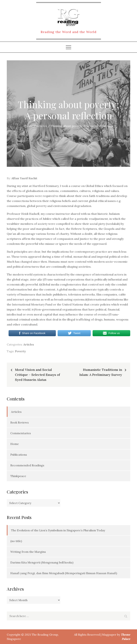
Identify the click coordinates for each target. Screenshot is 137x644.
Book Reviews (20, 422)
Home (15, 444)
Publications (19, 455)
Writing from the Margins (28, 552)
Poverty (20, 351)
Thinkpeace (18, 476)
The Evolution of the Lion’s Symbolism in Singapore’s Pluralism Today (58, 530)
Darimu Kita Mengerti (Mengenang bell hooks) (42, 562)
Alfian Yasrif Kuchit (24, 178)
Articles (29, 344)
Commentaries (21, 433)
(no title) (16, 541)
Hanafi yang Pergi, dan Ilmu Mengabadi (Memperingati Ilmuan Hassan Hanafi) (64, 573)
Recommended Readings (27, 465)
